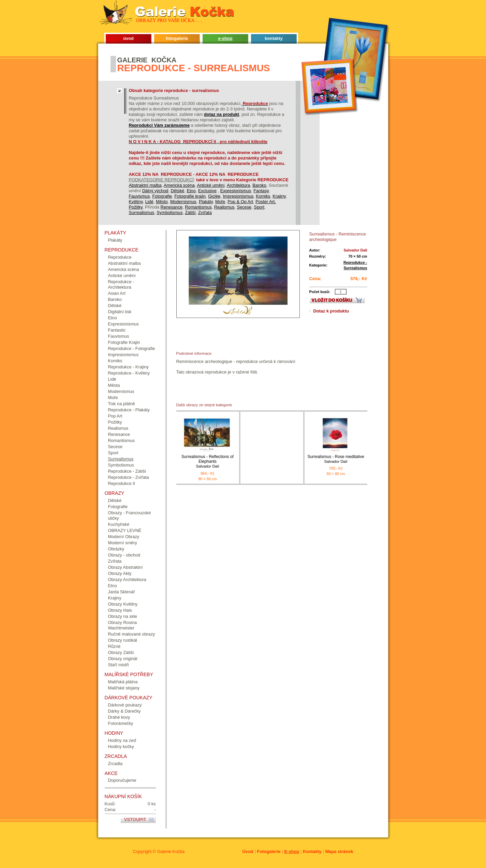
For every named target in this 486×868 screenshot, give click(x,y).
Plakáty (206, 202)
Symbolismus (170, 212)
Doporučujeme (122, 780)
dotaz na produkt (222, 114)
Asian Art (117, 293)
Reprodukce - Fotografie (132, 348)
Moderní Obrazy (124, 537)
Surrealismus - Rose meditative (336, 459)
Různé (114, 646)
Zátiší (190, 212)
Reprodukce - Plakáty (129, 410)
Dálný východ (155, 191)
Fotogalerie (269, 851)
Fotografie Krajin (124, 342)
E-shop (292, 851)
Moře (220, 202)
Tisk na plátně (122, 404)
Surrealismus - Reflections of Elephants (208, 462)
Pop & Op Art (240, 202)
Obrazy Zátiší (121, 652)
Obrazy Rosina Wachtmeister (123, 625)
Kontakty (312, 851)
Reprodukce (120, 257)
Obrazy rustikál (123, 640)
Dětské (178, 191)
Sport (259, 207)
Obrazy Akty (120, 573)
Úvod (248, 851)
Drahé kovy (119, 717)
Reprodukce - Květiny (129, 373)
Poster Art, (266, 202)
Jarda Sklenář (122, 592)
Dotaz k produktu (331, 311)
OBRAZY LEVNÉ (125, 530)
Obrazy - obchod (124, 555)
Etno (191, 191)
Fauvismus (139, 196)
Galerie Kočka (171, 851)
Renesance (171, 207)
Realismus (224, 207)
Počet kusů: (320, 292)
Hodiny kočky (121, 747)
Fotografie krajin (190, 196)
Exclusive (207, 191)
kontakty (274, 38)
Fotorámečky (121, 723)
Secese (244, 207)
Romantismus (198, 207)
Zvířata (205, 212)
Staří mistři (119, 665)
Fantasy (261, 191)
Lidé (149, 202)
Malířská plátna (123, 682)
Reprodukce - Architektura (121, 284)
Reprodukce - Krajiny (129, 367)
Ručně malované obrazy (132, 634)
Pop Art (115, 416)
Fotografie (162, 196)
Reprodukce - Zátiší (127, 471)
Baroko (259, 185)
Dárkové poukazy (125, 705)
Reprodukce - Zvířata (129, 477)
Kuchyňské (119, 524)
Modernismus (183, 202)
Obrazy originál (123, 659)
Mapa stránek (339, 851)
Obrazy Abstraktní (126, 567)
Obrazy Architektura (127, 580)
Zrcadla (115, 764)
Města (114, 385)
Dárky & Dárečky (124, 711)
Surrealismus (142, 212)
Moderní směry (123, 543)
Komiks (263, 196)
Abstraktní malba (145, 185)
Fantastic (117, 330)
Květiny (136, 202)
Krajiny (279, 196)
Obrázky (116, 549)
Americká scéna (179, 185)
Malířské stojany (124, 688)
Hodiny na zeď (122, 740)
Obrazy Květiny (123, 604)
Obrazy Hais (120, 610)
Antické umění (211, 185)
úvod (128, 38)
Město (162, 202)
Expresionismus (236, 191)
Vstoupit (135, 819)
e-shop (225, 38)
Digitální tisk (120, 312)
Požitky (136, 207)
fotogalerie (177, 38)
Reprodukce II (122, 483)
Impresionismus (238, 196)
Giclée (214, 196)
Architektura (238, 185)
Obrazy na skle (123, 616)
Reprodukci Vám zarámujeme (159, 125)
